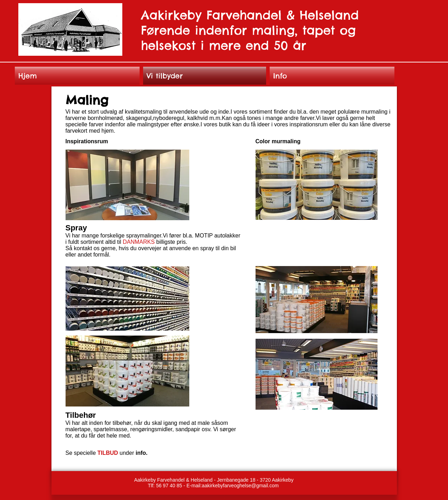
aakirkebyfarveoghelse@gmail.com (240, 486)
